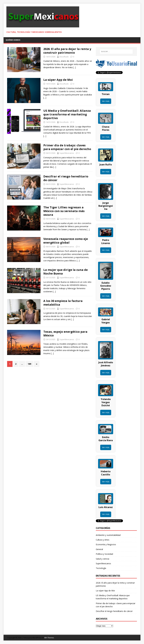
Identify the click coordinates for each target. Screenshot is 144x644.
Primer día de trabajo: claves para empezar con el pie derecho (67, 147)
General (99, 549)
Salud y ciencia (102, 559)
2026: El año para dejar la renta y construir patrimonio (67, 51)
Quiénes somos (13, 40)
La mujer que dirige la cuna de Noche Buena (66, 272)
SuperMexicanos (67, 153)
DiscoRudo (64, 57)
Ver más (106, 101)
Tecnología (101, 568)
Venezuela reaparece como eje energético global (66, 241)
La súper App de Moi (58, 80)
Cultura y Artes (103, 540)
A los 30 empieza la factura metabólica (63, 303)
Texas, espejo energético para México (65, 333)
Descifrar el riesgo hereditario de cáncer (66, 178)
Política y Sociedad (104, 554)
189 (29, 364)
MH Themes (49, 638)
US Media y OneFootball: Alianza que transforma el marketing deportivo (67, 114)
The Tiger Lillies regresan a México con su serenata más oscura (64, 211)
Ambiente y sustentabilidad (108, 535)
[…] (74, 67)
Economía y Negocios (106, 544)
